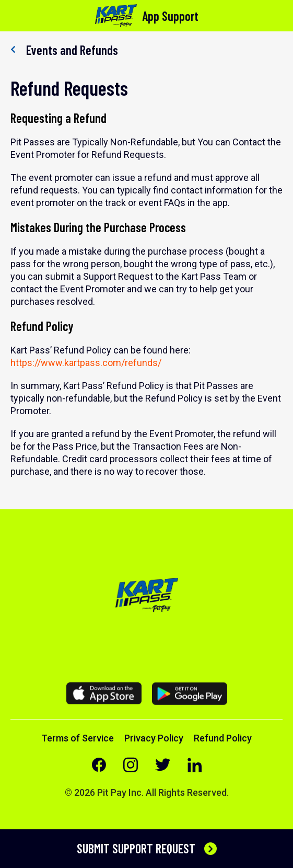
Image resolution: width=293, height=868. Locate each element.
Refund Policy (223, 738)
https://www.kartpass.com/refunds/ (86, 363)
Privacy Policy (154, 738)
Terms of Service (78, 738)
